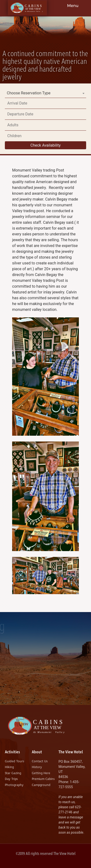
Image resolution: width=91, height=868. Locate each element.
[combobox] (45, 93)
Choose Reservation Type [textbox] (29, 93)
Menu (73, 6)
